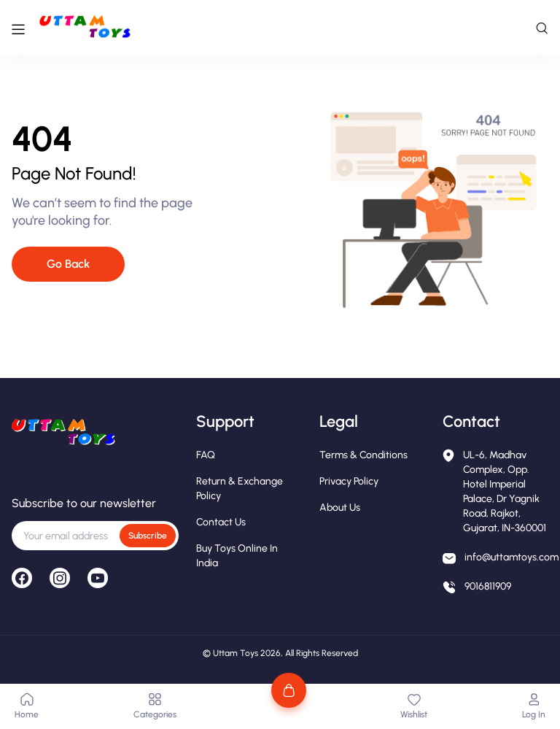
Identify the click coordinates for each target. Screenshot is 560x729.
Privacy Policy (349, 481)
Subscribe (148, 536)
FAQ (206, 455)
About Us (340, 508)
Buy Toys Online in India (237, 556)
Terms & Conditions (363, 455)
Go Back (68, 264)
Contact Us (221, 522)
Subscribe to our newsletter (84, 503)
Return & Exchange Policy (240, 489)
